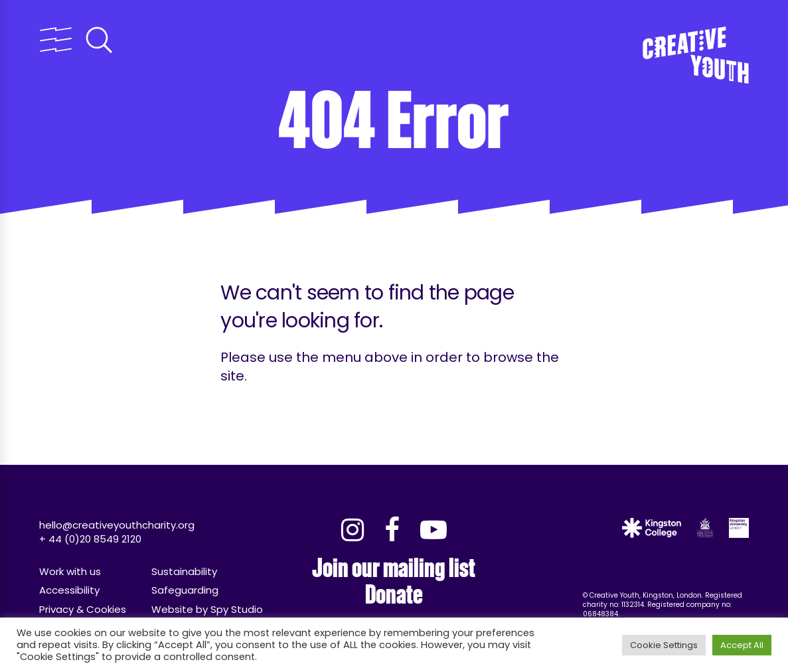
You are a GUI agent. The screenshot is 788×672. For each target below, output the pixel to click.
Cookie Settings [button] (664, 645)
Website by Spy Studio (207, 609)
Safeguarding (185, 590)
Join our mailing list (394, 568)
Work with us (70, 571)
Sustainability (184, 571)
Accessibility (69, 590)
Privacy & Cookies (83, 609)
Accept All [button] (742, 645)
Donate (394, 595)
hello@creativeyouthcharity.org (117, 525)
